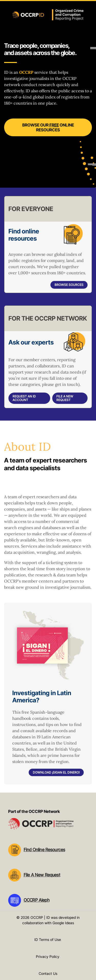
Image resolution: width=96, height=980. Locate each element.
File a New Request (65, 398)
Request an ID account (24, 398)
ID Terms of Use (48, 940)
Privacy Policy (48, 956)
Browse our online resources (48, 127)
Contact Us (48, 973)
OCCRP (26, 72)
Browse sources (69, 285)
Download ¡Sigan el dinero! (56, 772)
